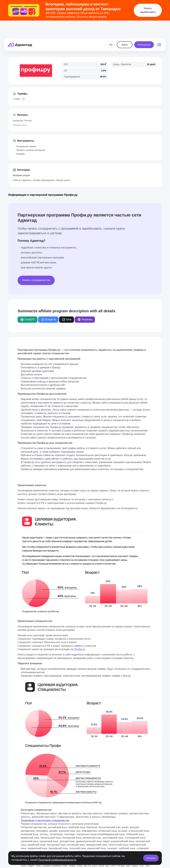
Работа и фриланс (22, 180)
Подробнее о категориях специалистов (45, 820)
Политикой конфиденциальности (57, 860)
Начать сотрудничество (36, 280)
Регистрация (144, 30)
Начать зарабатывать (148, 10)
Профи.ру (79, 649)
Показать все (20, 125)
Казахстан (18, 121)
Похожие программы (148, 48)
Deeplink (20, 154)
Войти (125, 30)
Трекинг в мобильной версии (31, 150)
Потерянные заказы (26, 146)
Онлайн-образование (44, 180)
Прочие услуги (63, 180)
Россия (28, 121)
